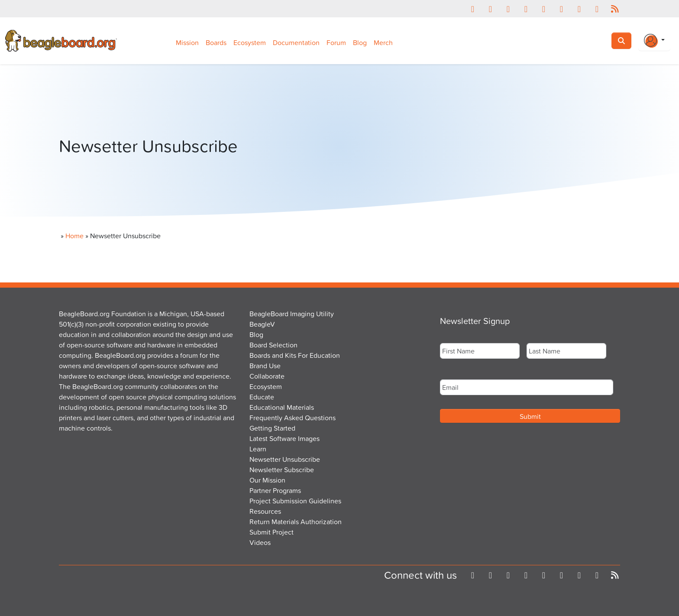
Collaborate (267, 376)
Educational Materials (282, 407)
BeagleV (262, 324)
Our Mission (267, 480)
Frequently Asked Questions (293, 418)
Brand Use (265, 366)
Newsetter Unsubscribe (285, 459)
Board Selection (273, 345)
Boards (216, 42)
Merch (383, 42)
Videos (260, 542)
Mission (187, 42)
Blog (360, 42)
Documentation (296, 42)
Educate (262, 397)
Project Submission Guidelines (295, 501)
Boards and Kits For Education (295, 355)
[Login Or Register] (654, 41)
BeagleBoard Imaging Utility (292, 314)
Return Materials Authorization (296, 522)
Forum (336, 42)
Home (74, 236)
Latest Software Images (285, 438)
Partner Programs (275, 490)
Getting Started (272, 428)
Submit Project (272, 532)
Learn (258, 449)
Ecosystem (250, 42)
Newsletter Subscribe (282, 470)
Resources (265, 511)
